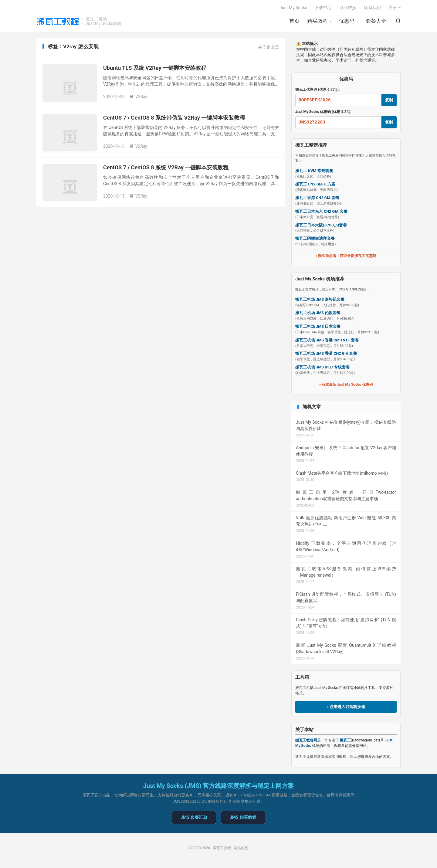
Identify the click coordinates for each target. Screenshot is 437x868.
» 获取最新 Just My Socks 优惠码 (346, 385)
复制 (389, 100)
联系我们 (372, 8)
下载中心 (323, 8)
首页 (294, 21)
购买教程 (317, 21)
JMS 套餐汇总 (194, 818)
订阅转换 (348, 8)
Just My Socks (293, 8)
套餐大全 (376, 21)
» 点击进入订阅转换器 (346, 707)
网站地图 (241, 849)
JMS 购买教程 (243, 818)
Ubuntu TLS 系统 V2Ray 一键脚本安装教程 (155, 68)
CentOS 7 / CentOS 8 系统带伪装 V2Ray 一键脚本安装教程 (174, 118)
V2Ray (138, 97)
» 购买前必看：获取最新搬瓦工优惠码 (346, 256)
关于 (393, 8)
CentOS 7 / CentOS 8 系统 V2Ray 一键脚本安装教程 (166, 168)
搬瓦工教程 (58, 22)
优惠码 (347, 21)
